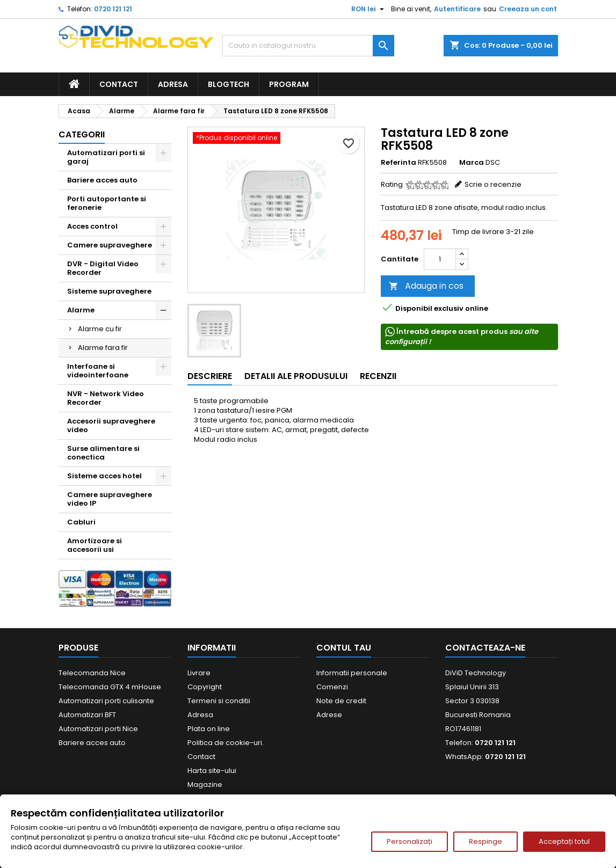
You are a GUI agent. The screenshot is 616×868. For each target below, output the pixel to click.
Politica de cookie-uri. (226, 743)
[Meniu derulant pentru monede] (369, 9)
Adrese (329, 715)
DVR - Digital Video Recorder (103, 268)
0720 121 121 (113, 9)
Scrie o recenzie (493, 184)
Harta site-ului (212, 771)
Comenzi (332, 687)
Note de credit (341, 701)
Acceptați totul (564, 841)
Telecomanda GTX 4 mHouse (110, 687)
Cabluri (81, 522)
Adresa (173, 84)
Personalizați (410, 841)
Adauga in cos (426, 286)
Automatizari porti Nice (98, 729)
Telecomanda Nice (92, 673)
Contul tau (344, 648)
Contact (119, 84)
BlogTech (229, 84)
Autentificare (457, 9)
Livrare (199, 673)
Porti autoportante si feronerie (107, 203)
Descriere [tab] (210, 376)
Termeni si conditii (219, 701)
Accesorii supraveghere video (111, 425)
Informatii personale (352, 673)
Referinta (398, 163)
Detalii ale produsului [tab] (296, 376)
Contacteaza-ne (485, 648)
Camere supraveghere (110, 245)
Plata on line (209, 729)
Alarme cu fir (100, 329)
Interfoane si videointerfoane (98, 371)
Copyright (205, 687)
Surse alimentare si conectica (103, 453)
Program (289, 84)
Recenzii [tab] (378, 376)
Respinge (485, 841)
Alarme (81, 310)
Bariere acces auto (102, 180)
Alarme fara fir (103, 348)
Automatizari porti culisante (106, 701)
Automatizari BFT (87, 715)
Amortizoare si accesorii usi (95, 545)
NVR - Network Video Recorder (106, 398)
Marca (472, 163)
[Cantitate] (440, 259)
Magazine (205, 785)
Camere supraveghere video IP (110, 499)
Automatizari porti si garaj (106, 157)
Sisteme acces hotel (104, 476)
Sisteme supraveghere (109, 291)
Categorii (82, 134)
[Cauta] (308, 46)
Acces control (92, 226)
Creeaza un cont (528, 9)
